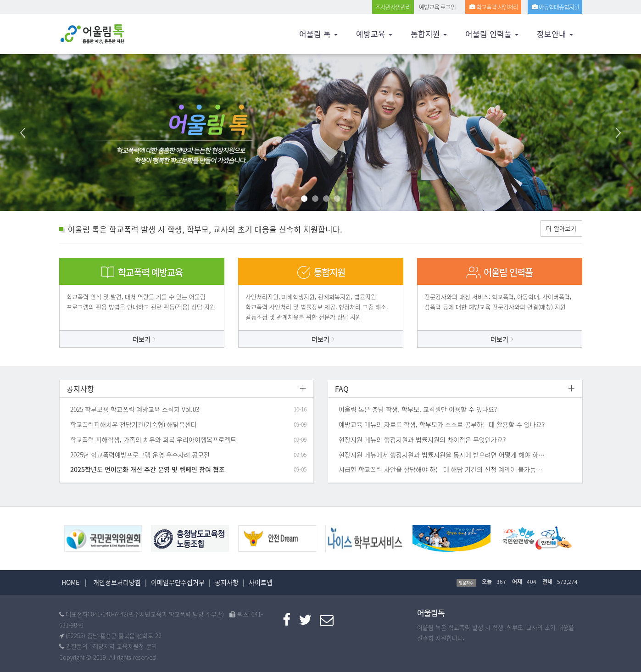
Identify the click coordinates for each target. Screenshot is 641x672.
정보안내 (555, 34)
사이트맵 (261, 582)
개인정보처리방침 (117, 582)
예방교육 (374, 34)
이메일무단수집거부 (178, 582)
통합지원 (429, 34)
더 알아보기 (561, 228)
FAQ (342, 389)
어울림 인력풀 (492, 34)
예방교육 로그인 (437, 7)
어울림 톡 (318, 34)
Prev (23, 133)
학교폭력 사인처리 (493, 7)
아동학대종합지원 (555, 7)
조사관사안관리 (393, 7)
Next (618, 133)
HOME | (74, 582)
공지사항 (80, 389)
